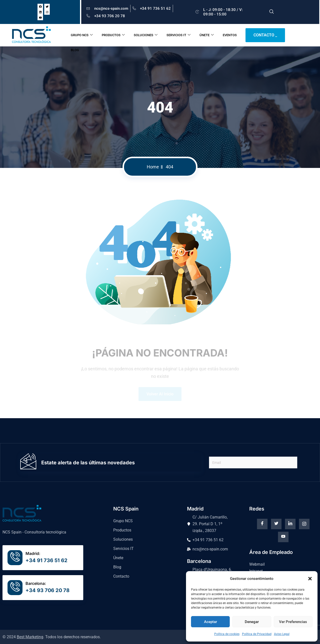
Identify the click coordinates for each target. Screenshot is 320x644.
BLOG (75, 50)
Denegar (252, 622)
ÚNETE (207, 35)
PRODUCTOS (113, 35)
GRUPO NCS (82, 35)
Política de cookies (227, 634)
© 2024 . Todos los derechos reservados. (52, 637)
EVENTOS (230, 35)
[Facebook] (262, 524)
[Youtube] (283, 537)
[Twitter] (276, 524)
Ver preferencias (293, 622)
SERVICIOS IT (178, 35)
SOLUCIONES (146, 35)
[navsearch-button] (271, 12)
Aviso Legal (282, 634)
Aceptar (210, 622)
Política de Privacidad (257, 634)
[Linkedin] (290, 524)
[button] (310, 579)
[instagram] (304, 524)
